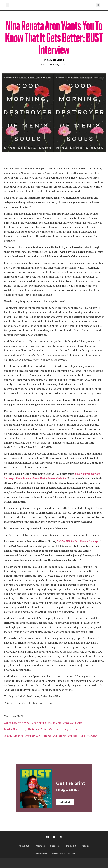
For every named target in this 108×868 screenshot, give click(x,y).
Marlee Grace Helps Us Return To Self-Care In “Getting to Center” (42, 729)
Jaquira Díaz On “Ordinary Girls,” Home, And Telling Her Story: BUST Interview (50, 736)
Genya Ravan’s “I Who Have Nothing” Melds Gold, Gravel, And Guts (43, 723)
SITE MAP (72, 853)
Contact (40, 846)
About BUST (25, 846)
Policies (85, 846)
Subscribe (55, 846)
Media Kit (71, 846)
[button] (8, 5)
